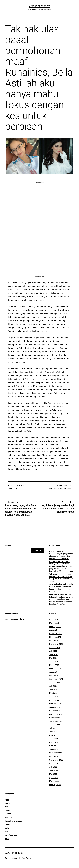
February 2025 (55, 669)
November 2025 (56, 637)
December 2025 (56, 633)
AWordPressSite (39, 6)
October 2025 (55, 640)
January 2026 (55, 630)
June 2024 (54, 690)
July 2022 (53, 767)
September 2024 (56, 679)
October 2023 (55, 718)
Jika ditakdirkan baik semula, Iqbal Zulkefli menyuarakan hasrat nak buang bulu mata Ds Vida (61, 588)
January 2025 (55, 672)
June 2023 (54, 732)
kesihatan (9, 817)
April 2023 (53, 739)
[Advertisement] (39, 198)
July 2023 (53, 728)
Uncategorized (11, 835)
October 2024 (55, 676)
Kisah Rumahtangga (13, 821)
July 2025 (53, 651)
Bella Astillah (58, 488)
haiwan (8, 810)
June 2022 (54, 770)
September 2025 (56, 644)
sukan (8, 828)
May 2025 (53, 658)
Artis (69, 486)
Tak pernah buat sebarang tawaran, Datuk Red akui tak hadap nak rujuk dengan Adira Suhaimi (61, 578)
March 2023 (54, 742)
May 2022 (53, 774)
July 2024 (53, 686)
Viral (7, 838)
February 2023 (55, 746)
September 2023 (56, 721)
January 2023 (55, 749)
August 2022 (55, 763)
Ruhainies (67, 488)
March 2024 (54, 700)
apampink (14, 488)
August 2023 (55, 725)
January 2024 (55, 707)
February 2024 (55, 704)
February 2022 (55, 784)
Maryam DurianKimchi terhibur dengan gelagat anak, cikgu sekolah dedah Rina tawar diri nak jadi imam (61, 555)
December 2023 (56, 711)
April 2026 (53, 619)
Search (8, 546)
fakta (7, 807)
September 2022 (56, 760)
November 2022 (56, 753)
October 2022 (55, 756)
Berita (8, 803)
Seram (8, 824)
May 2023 (53, 735)
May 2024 (53, 693)
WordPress (26, 858)
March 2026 (54, 623)
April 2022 (53, 777)
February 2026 (55, 626)
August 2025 (55, 648)
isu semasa (10, 814)
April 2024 (53, 697)
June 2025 (54, 654)
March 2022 (54, 781)
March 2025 (54, 665)
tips (7, 831)
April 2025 (53, 662)
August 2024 (55, 683)
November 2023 (56, 714)
